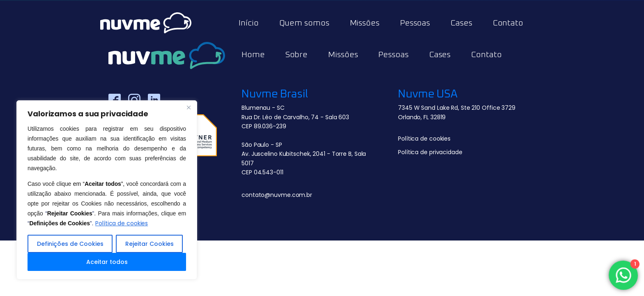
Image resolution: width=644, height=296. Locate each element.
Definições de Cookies (70, 244)
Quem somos (304, 23)
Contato (508, 23)
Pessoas (415, 23)
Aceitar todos (107, 262)
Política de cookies (122, 223)
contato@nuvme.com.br (277, 195)
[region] (107, 190)
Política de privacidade (430, 152)
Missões (365, 23)
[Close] (189, 107)
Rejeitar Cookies (149, 244)
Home (253, 55)
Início (248, 23)
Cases (461, 23)
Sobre (297, 55)
